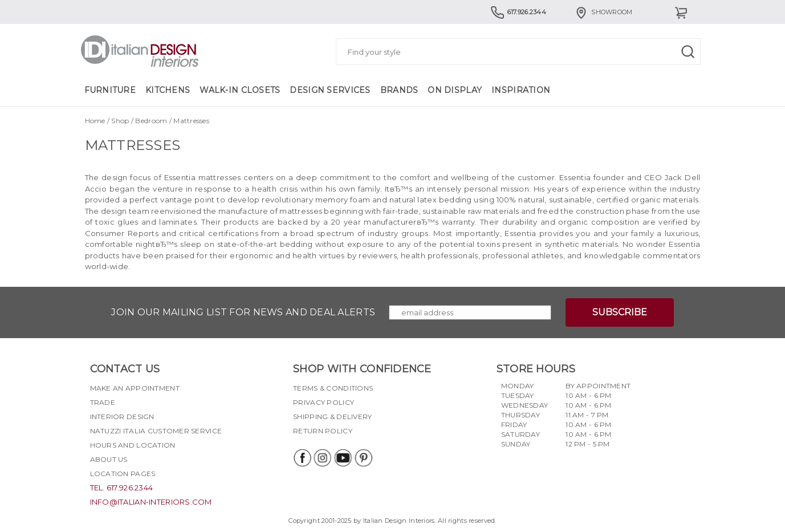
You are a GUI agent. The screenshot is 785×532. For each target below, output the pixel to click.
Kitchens (168, 90)
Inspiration (521, 90)
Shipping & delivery (332, 417)
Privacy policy (324, 402)
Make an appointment (135, 388)
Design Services (330, 90)
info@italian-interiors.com (151, 502)
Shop (120, 121)
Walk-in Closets (240, 90)
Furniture (110, 90)
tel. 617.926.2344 (122, 488)
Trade (103, 402)
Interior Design (122, 417)
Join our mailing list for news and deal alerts (243, 312)
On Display (455, 90)
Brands (399, 90)
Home (95, 121)
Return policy (323, 431)
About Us (109, 459)
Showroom (603, 12)
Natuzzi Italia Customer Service (156, 431)
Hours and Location (133, 445)
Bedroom (151, 121)
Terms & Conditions (333, 388)
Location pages (123, 474)
